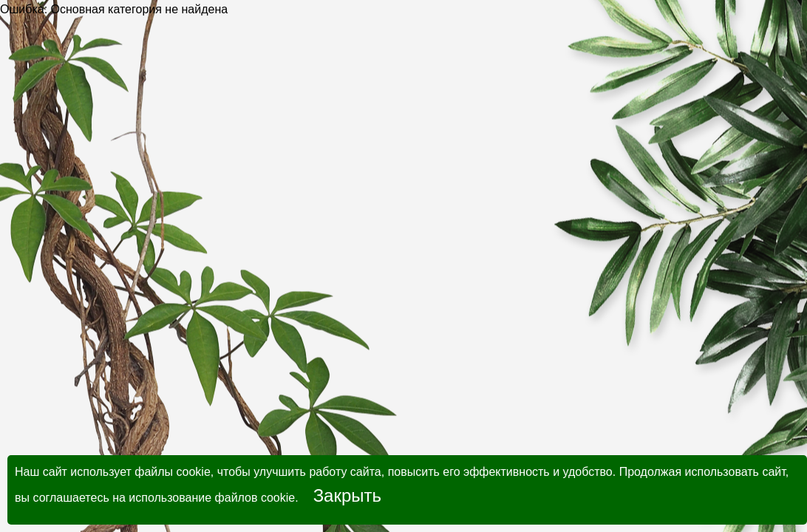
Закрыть (347, 495)
